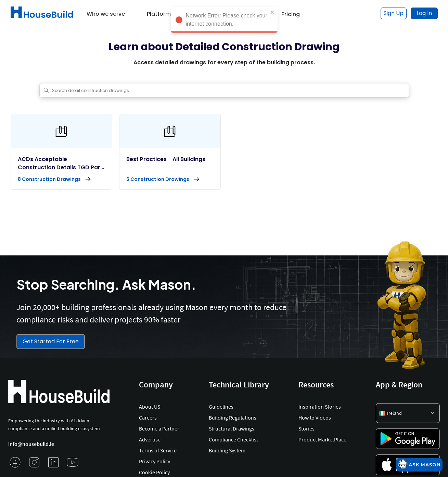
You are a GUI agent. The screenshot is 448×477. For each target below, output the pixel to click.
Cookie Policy (154, 472)
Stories (306, 428)
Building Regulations (233, 418)
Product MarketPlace (322, 439)
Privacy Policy (155, 461)
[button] (106, 12)
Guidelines (221, 407)
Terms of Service (158, 450)
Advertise (150, 439)
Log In (424, 13)
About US (150, 407)
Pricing (291, 14)
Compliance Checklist (233, 439)
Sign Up (394, 13)
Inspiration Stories (320, 407)
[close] (272, 10)
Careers (148, 418)
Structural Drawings (232, 428)
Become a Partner (159, 428)
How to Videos (315, 418)
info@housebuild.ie (31, 444)
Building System (227, 450)
